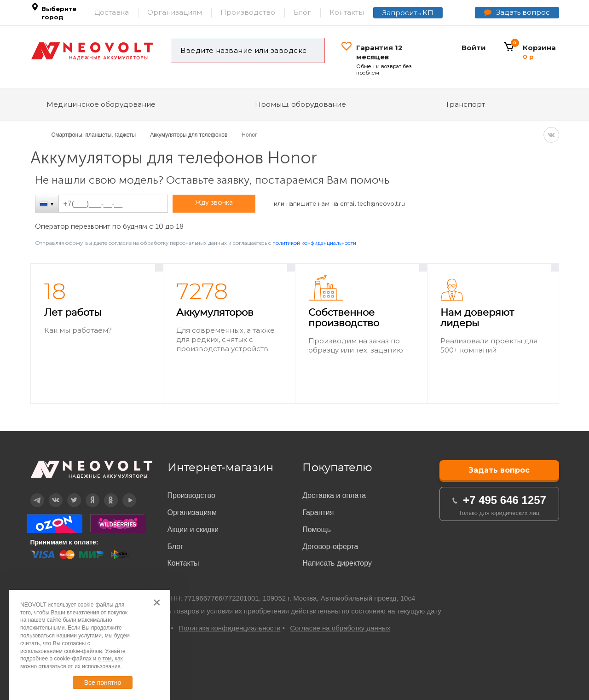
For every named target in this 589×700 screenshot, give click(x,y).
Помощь (317, 529)
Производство (248, 12)
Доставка (112, 12)
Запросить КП (408, 13)
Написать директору (337, 563)
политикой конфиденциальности (314, 243)
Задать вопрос (523, 12)
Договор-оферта (330, 547)
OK (104, 494)
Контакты (347, 12)
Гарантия (318, 512)
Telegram (31, 494)
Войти (474, 48)
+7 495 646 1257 (505, 500)
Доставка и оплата (334, 495)
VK (551, 135)
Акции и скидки (193, 529)
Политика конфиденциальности (229, 628)
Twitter (68, 494)
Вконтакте (50, 494)
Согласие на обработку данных (340, 628)
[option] (97, 334)
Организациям (175, 12)
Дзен (86, 494)
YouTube (123, 494)
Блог (302, 12)
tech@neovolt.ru (381, 204)
